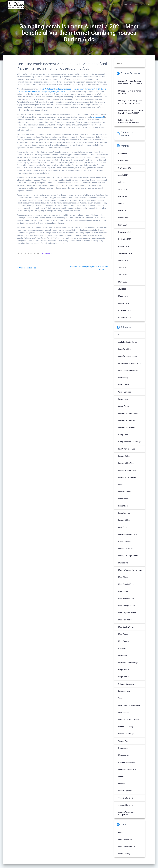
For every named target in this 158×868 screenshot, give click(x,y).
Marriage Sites (124, 565)
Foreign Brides (124, 458)
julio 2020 (122, 270)
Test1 (120, 701)
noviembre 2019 (125, 320)
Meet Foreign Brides (126, 601)
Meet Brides (123, 594)
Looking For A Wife (126, 551)
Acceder (121, 835)
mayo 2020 (123, 284)
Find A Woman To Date (127, 451)
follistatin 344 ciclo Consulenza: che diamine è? (129, 124)
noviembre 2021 (125, 156)
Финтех (121, 779)
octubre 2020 (123, 249)
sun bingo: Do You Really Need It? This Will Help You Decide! (130, 104)
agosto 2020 (123, 263)
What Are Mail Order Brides (129, 722)
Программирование (127, 765)
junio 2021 (123, 192)
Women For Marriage (126, 736)
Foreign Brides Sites (126, 465)
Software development (127, 686)
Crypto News (123, 401)
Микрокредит (124, 757)
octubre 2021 (123, 163)
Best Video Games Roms (128, 373)
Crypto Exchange (125, 394)
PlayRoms (122, 651)
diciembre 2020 (124, 234)
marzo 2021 (123, 213)
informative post (97, 119)
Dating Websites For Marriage (130, 444)
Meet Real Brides (125, 622)
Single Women (124, 679)
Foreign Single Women (127, 480)
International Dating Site (127, 537)
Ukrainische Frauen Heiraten (129, 708)
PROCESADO (126, 5)
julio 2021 (122, 184)
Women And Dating (126, 729)
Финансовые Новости (127, 772)
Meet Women (123, 644)
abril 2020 (122, 291)
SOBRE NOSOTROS (142, 5)
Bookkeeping (123, 380)
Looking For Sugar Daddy (128, 558)
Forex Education (124, 494)
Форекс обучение (126, 800)
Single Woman (124, 672)
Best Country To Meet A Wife (129, 366)
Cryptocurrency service (127, 430)
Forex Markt (123, 508)
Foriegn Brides (124, 522)
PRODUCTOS (112, 5)
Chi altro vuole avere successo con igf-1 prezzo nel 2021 (130, 114)
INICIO (101, 5)
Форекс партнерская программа (127, 816)
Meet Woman (123, 636)
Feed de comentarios (127, 849)
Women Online (124, 743)
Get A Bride (123, 530)
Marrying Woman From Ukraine (130, 572)
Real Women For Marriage (128, 665)
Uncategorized (47, 256)
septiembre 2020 (125, 256)
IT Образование (125, 544)
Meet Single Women (126, 629)
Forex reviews (124, 515)
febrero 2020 (123, 306)
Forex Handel (123, 501)
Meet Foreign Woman (127, 608)
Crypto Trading (124, 408)
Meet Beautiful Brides (127, 587)
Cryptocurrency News (127, 423)
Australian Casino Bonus (128, 344)
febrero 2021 (123, 220)
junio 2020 (123, 277)
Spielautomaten (124, 693)
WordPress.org (124, 856)
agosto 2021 (123, 177)
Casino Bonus (124, 387)
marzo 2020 (123, 298)
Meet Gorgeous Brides (127, 615)
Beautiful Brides (124, 351)
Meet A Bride (123, 579)
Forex (120, 487)
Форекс (121, 786)
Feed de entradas (125, 842)
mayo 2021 (123, 199)
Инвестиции (123, 750)
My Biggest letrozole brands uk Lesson (130, 95)
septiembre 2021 (125, 170)
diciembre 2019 (124, 313)
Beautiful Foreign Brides (128, 359)
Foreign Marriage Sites (127, 473)
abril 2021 (122, 206)
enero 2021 (123, 227)
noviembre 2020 (125, 241)
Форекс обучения (126, 807)
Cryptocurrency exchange (128, 416)
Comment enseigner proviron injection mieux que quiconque (130, 85)
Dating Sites (123, 437)
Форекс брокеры (125, 793)
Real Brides (123, 658)
